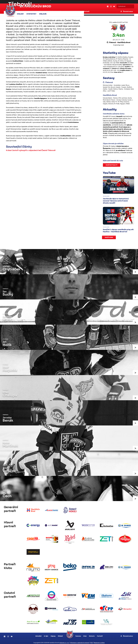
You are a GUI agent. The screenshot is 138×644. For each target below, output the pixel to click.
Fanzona (78, 634)
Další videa (109, 237)
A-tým (46, 634)
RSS (92, 641)
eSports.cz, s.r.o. (64, 641)
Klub (85, 634)
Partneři (100, 634)
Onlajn (43, 14)
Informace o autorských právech (80, 641)
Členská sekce (127, 634)
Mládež (60, 634)
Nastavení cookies (99, 641)
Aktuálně (38, 634)
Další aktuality (112, 165)
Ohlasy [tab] (20, 14)
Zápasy (53, 634)
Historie (92, 634)
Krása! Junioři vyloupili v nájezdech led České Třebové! (31, 150)
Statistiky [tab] (31, 14)
